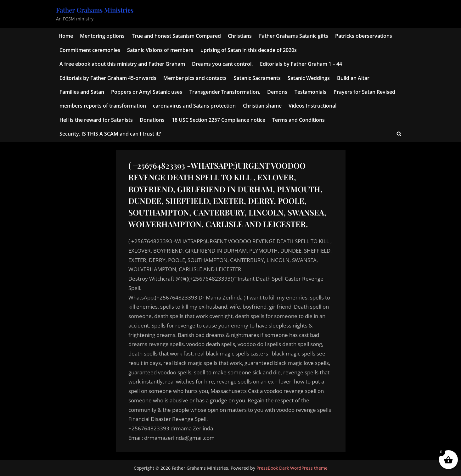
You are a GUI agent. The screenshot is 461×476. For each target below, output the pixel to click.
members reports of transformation (103, 106)
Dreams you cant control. (222, 64)
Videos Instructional (312, 106)
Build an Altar (353, 78)
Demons (277, 92)
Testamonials (310, 92)
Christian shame (262, 106)
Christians (240, 36)
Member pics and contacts (195, 78)
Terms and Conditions (298, 120)
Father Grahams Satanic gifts (294, 36)
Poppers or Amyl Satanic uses (147, 92)
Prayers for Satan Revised (364, 92)
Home (66, 36)
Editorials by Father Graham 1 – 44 (301, 64)
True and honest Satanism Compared (176, 36)
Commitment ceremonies (90, 50)
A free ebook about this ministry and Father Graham (122, 64)
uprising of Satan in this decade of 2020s (249, 50)
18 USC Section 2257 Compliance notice (219, 120)
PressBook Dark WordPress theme (292, 468)
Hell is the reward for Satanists (96, 120)
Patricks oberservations (364, 36)
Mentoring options (102, 36)
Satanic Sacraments (257, 78)
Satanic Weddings (309, 78)
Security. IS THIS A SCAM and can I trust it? (110, 134)
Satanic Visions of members (160, 50)
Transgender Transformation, (225, 92)
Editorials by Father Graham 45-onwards (108, 78)
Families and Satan (82, 92)
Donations (152, 120)
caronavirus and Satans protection (194, 106)
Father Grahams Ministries (95, 10)
